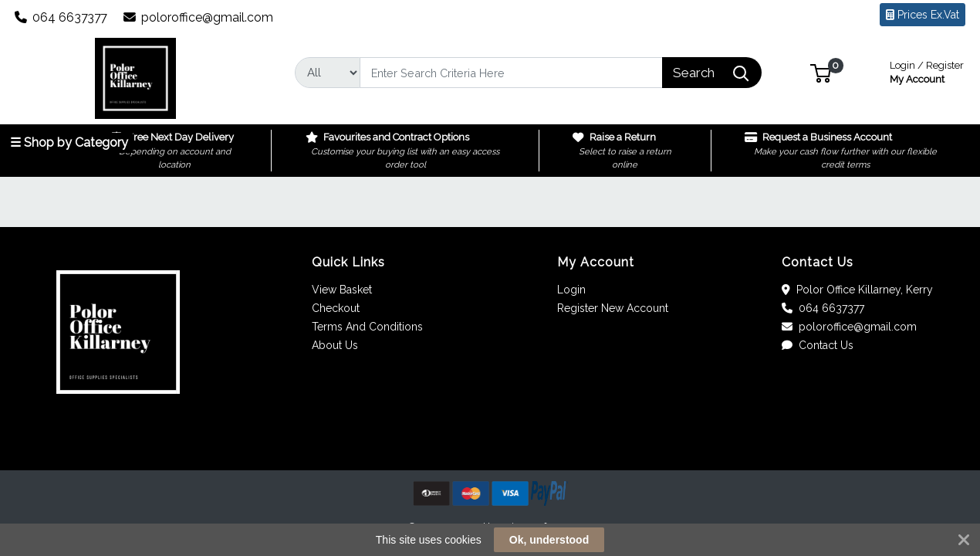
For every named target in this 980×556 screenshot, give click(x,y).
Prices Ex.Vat (923, 15)
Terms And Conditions (367, 327)
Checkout (336, 308)
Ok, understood (549, 540)
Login (571, 290)
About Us (335, 345)
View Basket (342, 290)
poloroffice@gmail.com (199, 17)
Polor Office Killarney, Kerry (857, 290)
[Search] (511, 73)
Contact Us (818, 345)
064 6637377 (61, 17)
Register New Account (613, 308)
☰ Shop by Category (69, 142)
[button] (821, 72)
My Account (927, 71)
